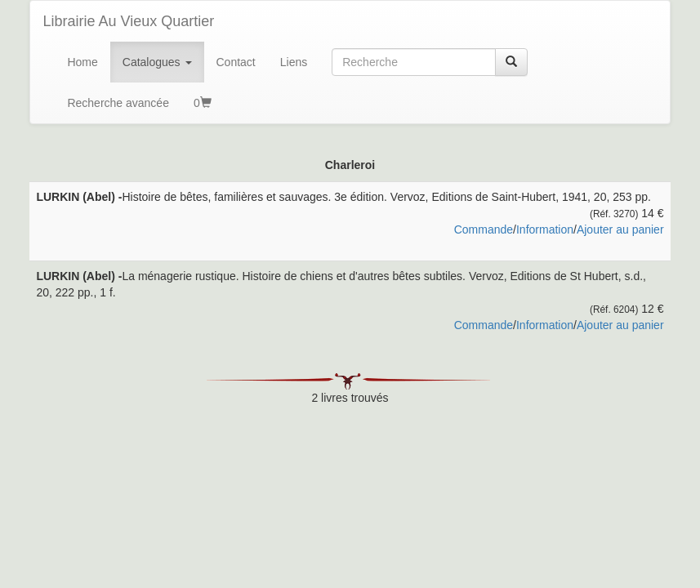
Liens (294, 62)
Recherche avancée (118, 103)
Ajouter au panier (620, 229)
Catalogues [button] (157, 62)
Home (82, 62)
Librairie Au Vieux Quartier (128, 21)
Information (545, 229)
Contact (236, 62)
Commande (484, 229)
